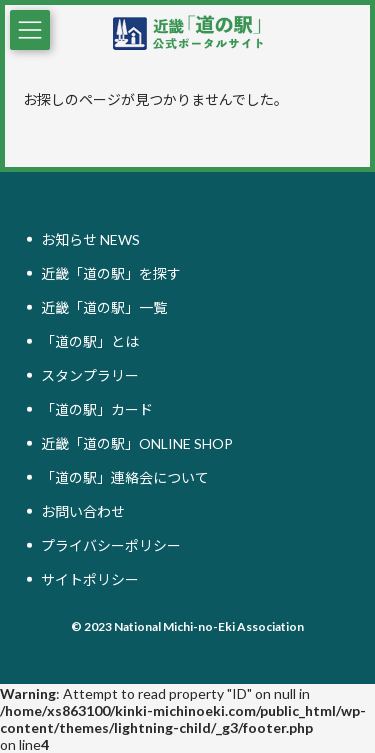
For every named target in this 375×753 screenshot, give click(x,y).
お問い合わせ (83, 511)
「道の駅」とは (90, 341)
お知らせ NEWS (90, 239)
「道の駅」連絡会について (125, 477)
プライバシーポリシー (111, 545)
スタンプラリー (90, 375)
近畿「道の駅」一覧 (104, 307)
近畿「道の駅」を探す (111, 273)
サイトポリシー (90, 579)
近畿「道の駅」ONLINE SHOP (137, 443)
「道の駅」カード (97, 409)
